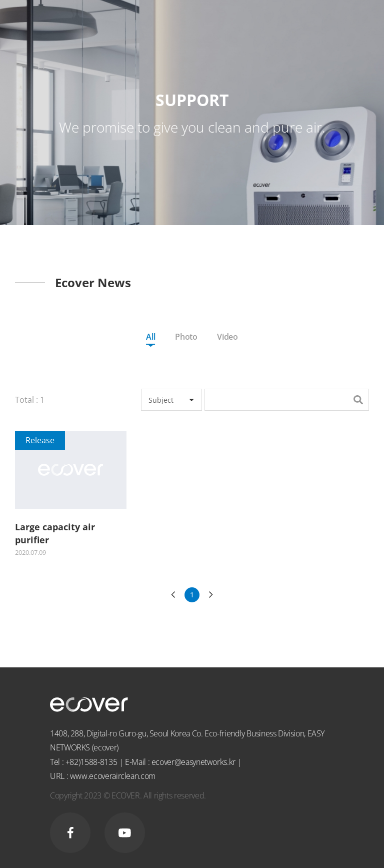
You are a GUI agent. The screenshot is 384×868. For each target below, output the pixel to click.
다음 (211, 595)
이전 (173, 595)
